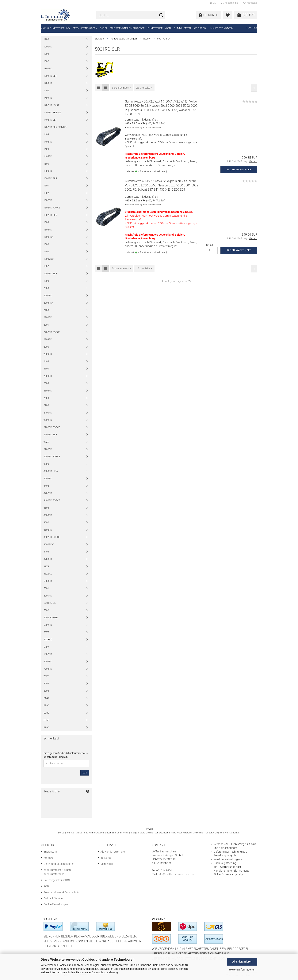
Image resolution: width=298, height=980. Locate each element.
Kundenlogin (230, 3)
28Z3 (46, 442)
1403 (46, 134)
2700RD (48, 413)
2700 (46, 405)
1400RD (48, 83)
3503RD (48, 515)
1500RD (48, 171)
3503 (46, 508)
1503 (46, 222)
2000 (46, 288)
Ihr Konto (106, 858)
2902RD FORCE (52, 456)
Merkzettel (250, 3)
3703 (46, 552)
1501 (46, 186)
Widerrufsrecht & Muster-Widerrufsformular (58, 872)
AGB (46, 886)
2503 (46, 383)
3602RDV (49, 544)
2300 (46, 347)
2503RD (48, 391)
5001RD (48, 596)
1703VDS (49, 259)
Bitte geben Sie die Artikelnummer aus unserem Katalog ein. (66, 755)
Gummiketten (182, 28)
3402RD (48, 493)
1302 (46, 61)
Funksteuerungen (159, 28)
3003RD (48, 479)
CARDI (103, 28)
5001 (46, 588)
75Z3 (46, 676)
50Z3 (46, 632)
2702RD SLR (50, 434)
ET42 (46, 698)
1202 (46, 54)
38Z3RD (48, 574)
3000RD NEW (51, 471)
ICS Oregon (201, 28)
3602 (46, 522)
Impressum (50, 852)
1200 (46, 39)
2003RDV (49, 303)
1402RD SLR (50, 120)
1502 (46, 193)
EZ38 (46, 713)
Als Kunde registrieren (113, 852)
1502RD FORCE (52, 208)
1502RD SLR (50, 215)
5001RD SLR (50, 603)
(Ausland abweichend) (156, 171)
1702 (46, 251)
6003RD (48, 662)
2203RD (48, 339)
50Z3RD (48, 640)
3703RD (48, 559)
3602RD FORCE (52, 537)
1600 (46, 244)
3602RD (48, 530)
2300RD (48, 354)
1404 (46, 149)
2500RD (48, 376)
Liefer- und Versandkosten (59, 864)
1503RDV (49, 237)
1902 (46, 266)
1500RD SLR (50, 178)
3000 (46, 464)
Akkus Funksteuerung (55, 28)
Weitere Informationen (242, 970)
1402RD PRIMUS (53, 112)
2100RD (48, 317)
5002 (46, 610)
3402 (46, 486)
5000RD (48, 581)
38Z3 (46, 566)
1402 (46, 90)
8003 (46, 691)
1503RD (48, 230)
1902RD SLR (50, 273)
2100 (46, 310)
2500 (46, 369)
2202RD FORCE (52, 332)
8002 (46, 684)
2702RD (48, 420)
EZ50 (46, 720)
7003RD (48, 669)
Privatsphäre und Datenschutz (61, 892)
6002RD (48, 654)
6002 (46, 647)
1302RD (48, 68)
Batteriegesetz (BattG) (57, 880)
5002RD (48, 625)
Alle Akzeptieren (242, 962)
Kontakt (252, 28)
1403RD (48, 142)
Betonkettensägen (85, 28)
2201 (46, 325)
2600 (46, 398)
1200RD (48, 47)
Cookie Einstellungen (56, 904)
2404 (46, 361)
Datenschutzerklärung (105, 972)
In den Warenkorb (239, 170)
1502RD (48, 200)
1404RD (48, 156)
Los (85, 773)
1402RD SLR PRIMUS (55, 127)
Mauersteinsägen (222, 28)
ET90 (46, 705)
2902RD (48, 449)
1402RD (48, 98)
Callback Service (53, 898)
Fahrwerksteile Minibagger (127, 28)
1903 (46, 281)
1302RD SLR (50, 76)
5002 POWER (51, 617)
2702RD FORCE (52, 427)
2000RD (48, 295)
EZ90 (46, 727)
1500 (46, 164)
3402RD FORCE (52, 500)
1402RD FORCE (52, 105)
